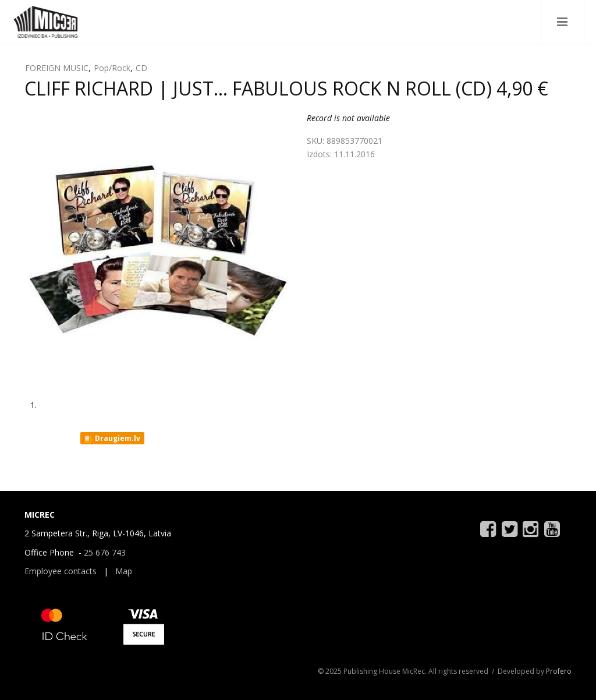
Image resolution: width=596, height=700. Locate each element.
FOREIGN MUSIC (57, 68)
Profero (559, 671)
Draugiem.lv (111, 439)
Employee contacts (61, 571)
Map (124, 571)
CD (141, 68)
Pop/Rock (112, 68)
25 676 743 (105, 552)
